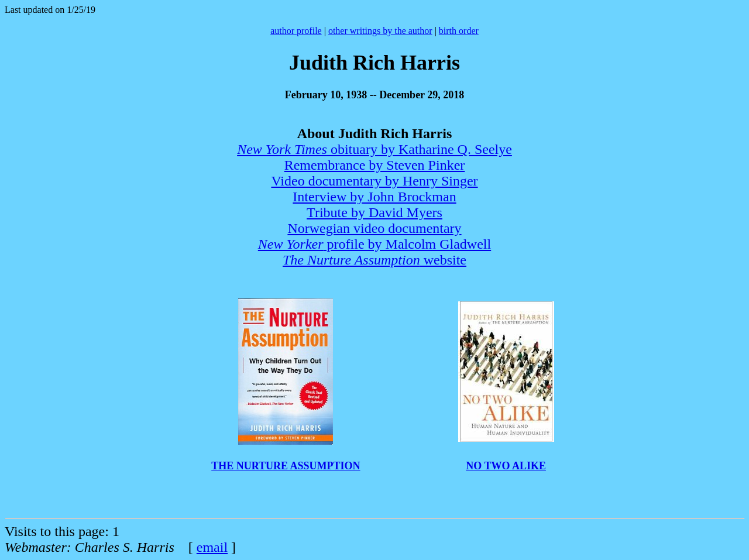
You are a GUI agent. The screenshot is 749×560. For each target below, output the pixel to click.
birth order (459, 31)
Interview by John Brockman (374, 197)
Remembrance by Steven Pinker (375, 165)
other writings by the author (380, 31)
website (374, 260)
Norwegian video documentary (374, 228)
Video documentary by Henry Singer (374, 181)
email (212, 547)
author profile (296, 31)
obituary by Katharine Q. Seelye (374, 149)
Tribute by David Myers (374, 212)
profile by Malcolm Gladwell (374, 244)
